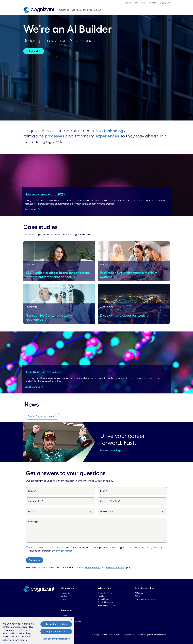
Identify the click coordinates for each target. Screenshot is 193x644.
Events (143, 3)
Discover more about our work (123, 315)
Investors (153, 3)
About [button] (98, 10)
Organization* (36, 501)
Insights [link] (64, 599)
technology (115, 130)
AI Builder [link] (139, 593)
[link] (39, 10)
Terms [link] (104, 635)
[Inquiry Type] (132, 511)
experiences (109, 136)
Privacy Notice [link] (115, 635)
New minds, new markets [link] (146, 599)
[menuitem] (128, 3)
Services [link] (64, 596)
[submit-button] (35, 560)
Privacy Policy (92, 567)
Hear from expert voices (43, 372)
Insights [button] (88, 10)
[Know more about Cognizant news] (42, 416)
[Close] (72, 620)
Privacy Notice (64, 550)
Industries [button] (64, 10)
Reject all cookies (56, 632)
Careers (128, 3)
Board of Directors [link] (105, 602)
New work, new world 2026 (45, 194)
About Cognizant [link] (105, 593)
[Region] (61, 511)
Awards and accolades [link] (107, 605)
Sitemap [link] (96, 635)
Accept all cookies (56, 624)
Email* (104, 491)
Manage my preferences (56, 639)
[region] (37, 630)
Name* (32, 491)
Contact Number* (110, 501)
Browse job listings (111, 450)
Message (33, 521)
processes (55, 136)
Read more (30, 209)
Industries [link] (65, 593)
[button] (164, 3)
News (136, 3)
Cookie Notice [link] (130, 635)
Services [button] (76, 10)
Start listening (32, 387)
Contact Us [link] (65, 615)
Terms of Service (115, 567)
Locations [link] (102, 596)
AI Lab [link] (138, 596)
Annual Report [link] (104, 599)
